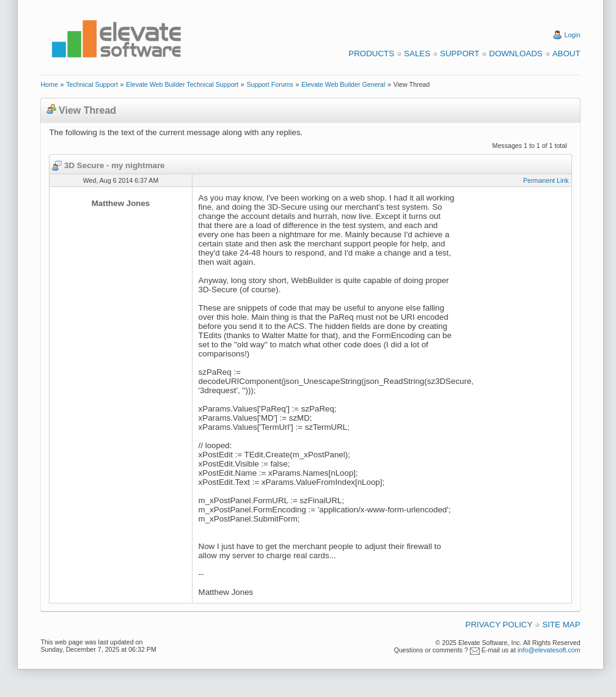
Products (371, 53)
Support (460, 53)
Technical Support (92, 84)
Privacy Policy (499, 625)
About (566, 53)
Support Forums (269, 84)
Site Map (561, 625)
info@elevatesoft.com (549, 650)
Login (573, 35)
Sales (417, 53)
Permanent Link (546, 180)
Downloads (515, 53)
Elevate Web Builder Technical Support (182, 84)
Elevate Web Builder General (343, 84)
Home (49, 84)
